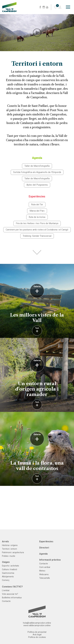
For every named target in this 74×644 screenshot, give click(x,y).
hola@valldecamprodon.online (37, 623)
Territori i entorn (9, 549)
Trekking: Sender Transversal (37, 236)
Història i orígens (10, 545)
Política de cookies (37, 637)
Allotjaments (8, 577)
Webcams (44, 574)
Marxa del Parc (37, 211)
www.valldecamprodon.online (37, 625)
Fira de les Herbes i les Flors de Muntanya (37, 223)
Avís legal (37, 635)
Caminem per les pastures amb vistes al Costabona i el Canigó (37, 230)
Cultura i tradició (10, 569)
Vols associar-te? (10, 594)
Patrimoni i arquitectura (13, 552)
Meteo (42, 571)
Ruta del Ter (37, 204)
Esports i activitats (10, 566)
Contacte (44, 564)
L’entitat (6, 590)
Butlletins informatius (12, 598)
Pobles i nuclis (9, 556)
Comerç (6, 580)
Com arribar (45, 567)
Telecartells (45, 578)
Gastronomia (8, 573)
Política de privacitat (37, 632)
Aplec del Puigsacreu (37, 185)
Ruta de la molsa (37, 217)
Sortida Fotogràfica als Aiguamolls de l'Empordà (37, 172)
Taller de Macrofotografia (37, 166)
